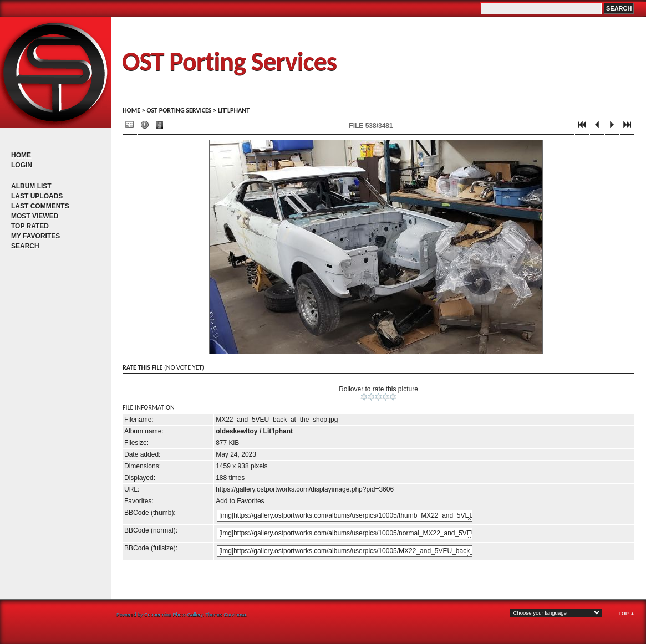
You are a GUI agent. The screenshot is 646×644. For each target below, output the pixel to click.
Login (22, 165)
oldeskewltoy (236, 431)
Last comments (40, 206)
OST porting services (179, 110)
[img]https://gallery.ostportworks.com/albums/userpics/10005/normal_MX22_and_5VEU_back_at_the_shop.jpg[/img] (345, 533)
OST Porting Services (229, 61)
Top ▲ (627, 614)
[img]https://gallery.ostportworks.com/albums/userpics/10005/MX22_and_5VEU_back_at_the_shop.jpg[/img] (345, 551)
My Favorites (35, 236)
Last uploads (37, 196)
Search (25, 246)
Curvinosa (235, 615)
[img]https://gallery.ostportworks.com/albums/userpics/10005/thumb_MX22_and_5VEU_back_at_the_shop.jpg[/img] (345, 516)
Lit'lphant (234, 110)
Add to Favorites (240, 501)
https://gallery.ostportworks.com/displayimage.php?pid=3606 (305, 489)
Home (21, 155)
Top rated (30, 226)
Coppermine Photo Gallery (173, 615)
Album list (31, 186)
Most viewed (35, 216)
